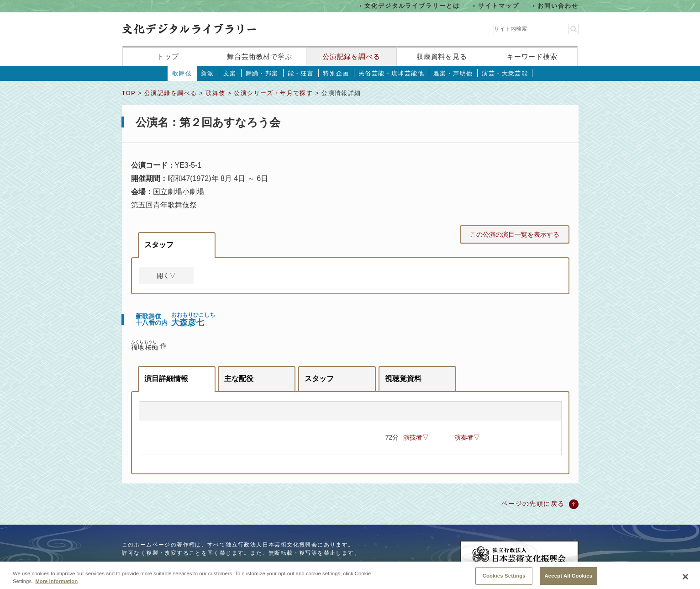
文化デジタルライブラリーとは (412, 6)
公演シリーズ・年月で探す (273, 93)
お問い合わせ (558, 6)
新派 (208, 73)
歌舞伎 (182, 73)
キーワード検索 (532, 56)
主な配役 (239, 379)
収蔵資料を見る (442, 56)
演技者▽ (416, 437)
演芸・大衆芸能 (505, 73)
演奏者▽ (467, 437)
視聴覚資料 (403, 379)
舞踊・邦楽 (262, 73)
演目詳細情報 (166, 379)
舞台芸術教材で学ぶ (260, 56)
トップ (168, 56)
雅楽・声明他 (453, 73)
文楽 (230, 73)
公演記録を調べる (351, 56)
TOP (129, 93)
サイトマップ (499, 6)
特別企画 (336, 73)
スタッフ (159, 245)
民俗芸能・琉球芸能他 (391, 73)
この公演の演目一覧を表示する (515, 234)
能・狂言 (301, 73)
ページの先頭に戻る (533, 504)
